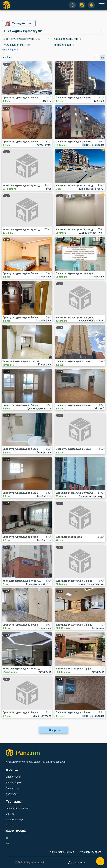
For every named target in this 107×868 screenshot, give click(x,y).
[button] (11, 50)
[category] (22, 31)
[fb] (7, 837)
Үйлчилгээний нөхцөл (62, 852)
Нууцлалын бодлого (90, 852)
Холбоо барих (14, 783)
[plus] (100, 861)
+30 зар (53, 730)
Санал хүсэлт (13, 788)
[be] (7, 843)
